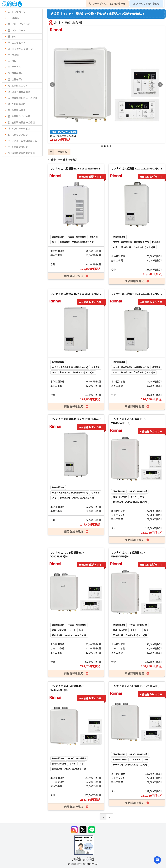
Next (160, 85)
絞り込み (57, 152)
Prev (52, 85)
